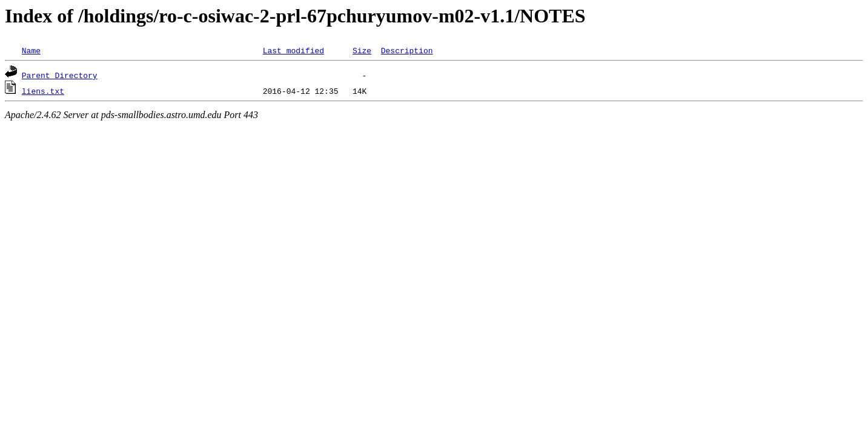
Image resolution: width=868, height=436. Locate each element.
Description (407, 50)
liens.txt (43, 91)
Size (362, 50)
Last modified (293, 50)
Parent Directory (60, 75)
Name (31, 50)
